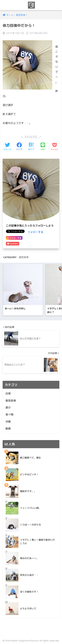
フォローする (35, 232)
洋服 (8, 422)
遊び (8, 407)
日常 (8, 393)
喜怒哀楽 (24, 257)
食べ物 (9, 414)
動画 (8, 428)
